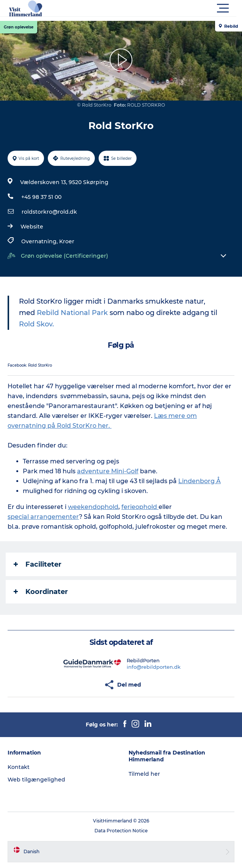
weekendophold (93, 507)
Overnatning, (40, 241)
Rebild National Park (72, 313)
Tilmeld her (144, 774)
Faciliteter (38, 564)
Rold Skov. (36, 324)
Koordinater (41, 592)
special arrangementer (43, 517)
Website (32, 227)
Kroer (67, 241)
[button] (155, 8)
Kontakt (19, 767)
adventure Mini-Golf (108, 471)
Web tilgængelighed (36, 780)
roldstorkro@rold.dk (49, 212)
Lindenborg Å (200, 481)
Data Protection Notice (121, 831)
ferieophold (140, 507)
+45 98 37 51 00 (41, 197)
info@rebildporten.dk (154, 667)
